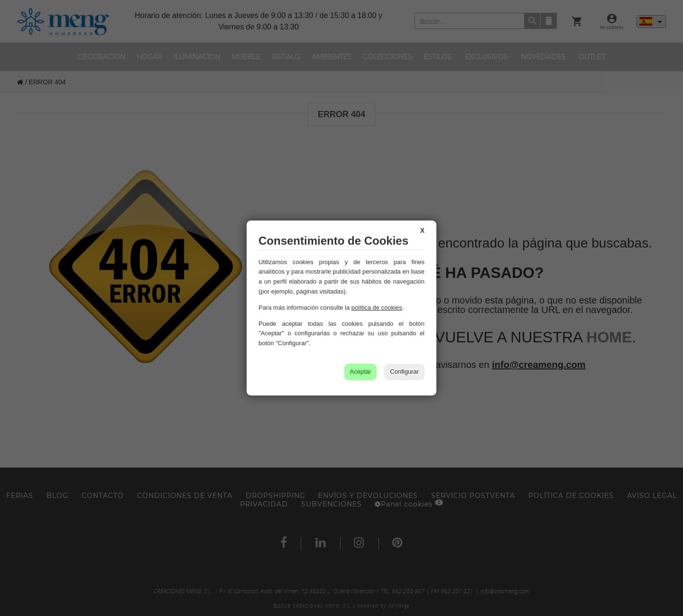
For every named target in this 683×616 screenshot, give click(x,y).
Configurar (404, 372)
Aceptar (361, 372)
